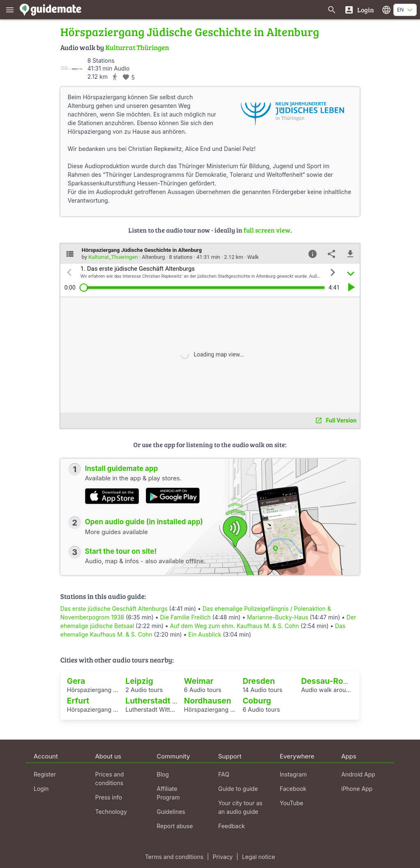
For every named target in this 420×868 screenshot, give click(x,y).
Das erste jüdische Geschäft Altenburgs (114, 609)
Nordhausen (208, 701)
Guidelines (171, 812)
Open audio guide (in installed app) (144, 522)
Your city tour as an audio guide (240, 807)
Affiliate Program (168, 793)
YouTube (291, 803)
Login (41, 789)
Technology (111, 812)
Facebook (293, 789)
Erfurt (78, 701)
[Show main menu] (10, 10)
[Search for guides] (332, 10)
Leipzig (139, 681)
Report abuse (175, 826)
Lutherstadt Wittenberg (170, 701)
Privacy (223, 857)
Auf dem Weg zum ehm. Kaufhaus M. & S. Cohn (234, 626)
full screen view (267, 230)
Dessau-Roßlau (330, 681)
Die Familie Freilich (185, 617)
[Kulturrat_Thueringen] (72, 68)
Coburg (257, 701)
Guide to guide (238, 789)
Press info (109, 797)
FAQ (224, 774)
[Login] (359, 10)
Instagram (293, 774)
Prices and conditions (110, 779)
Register (45, 774)
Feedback (232, 826)
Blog (163, 774)
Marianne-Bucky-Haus (277, 617)
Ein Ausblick (205, 634)
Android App (358, 774)
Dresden (259, 681)
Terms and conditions (174, 857)
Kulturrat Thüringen (137, 47)
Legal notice (259, 857)
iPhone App (357, 789)
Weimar (199, 681)
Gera (76, 681)
